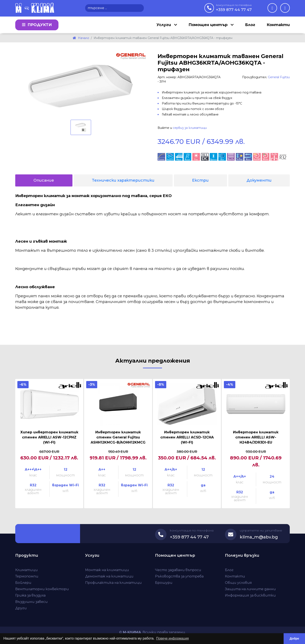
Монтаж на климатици (107, 570)
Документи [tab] (259, 180)
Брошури (164, 583)
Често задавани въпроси (178, 570)
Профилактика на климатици (113, 583)
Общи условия (238, 583)
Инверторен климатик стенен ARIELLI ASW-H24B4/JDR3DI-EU (256, 437)
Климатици (26, 570)
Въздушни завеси (31, 602)
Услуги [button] (164, 25)
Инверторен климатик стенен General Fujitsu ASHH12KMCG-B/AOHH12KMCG (118, 437)
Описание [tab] (44, 180)
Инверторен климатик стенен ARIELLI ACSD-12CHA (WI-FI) (187, 437)
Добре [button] (294, 638)
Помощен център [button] (209, 25)
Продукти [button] (37, 25)
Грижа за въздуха (30, 595)
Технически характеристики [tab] (123, 180)
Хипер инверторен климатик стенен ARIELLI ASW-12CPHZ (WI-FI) (49, 437)
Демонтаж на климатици (109, 576)
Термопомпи (27, 576)
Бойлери (23, 583)
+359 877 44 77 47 (234, 8)
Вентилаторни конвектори (42, 589)
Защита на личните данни (250, 589)
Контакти (278, 25)
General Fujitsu (279, 77)
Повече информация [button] (172, 638)
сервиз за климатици (190, 128)
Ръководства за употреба (179, 576)
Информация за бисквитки (250, 595)
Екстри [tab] (200, 180)
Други (21, 608)
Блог (250, 25)
